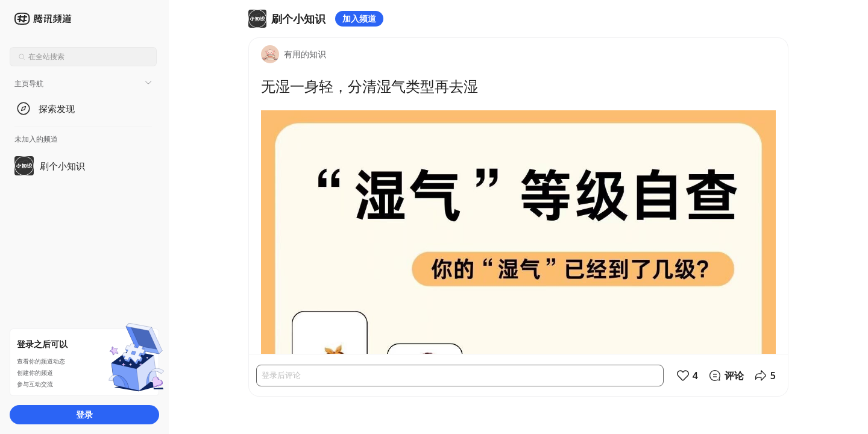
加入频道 (359, 18)
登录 (84, 414)
